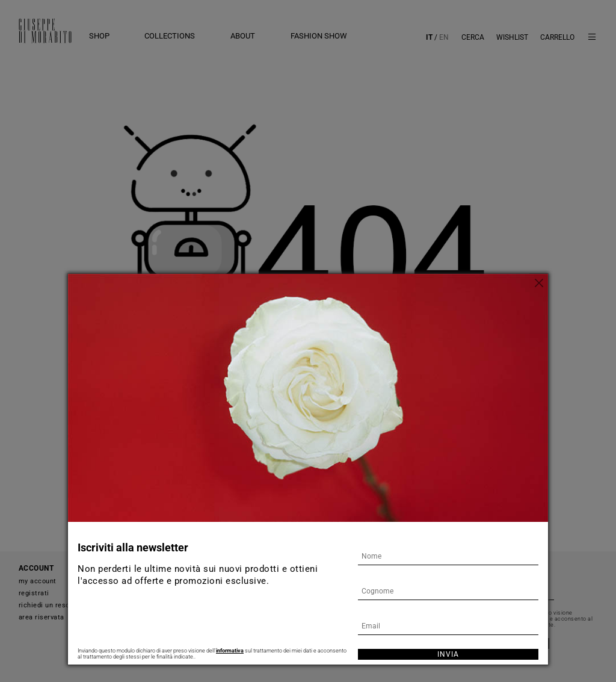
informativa (230, 651)
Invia (448, 654)
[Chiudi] (539, 283)
